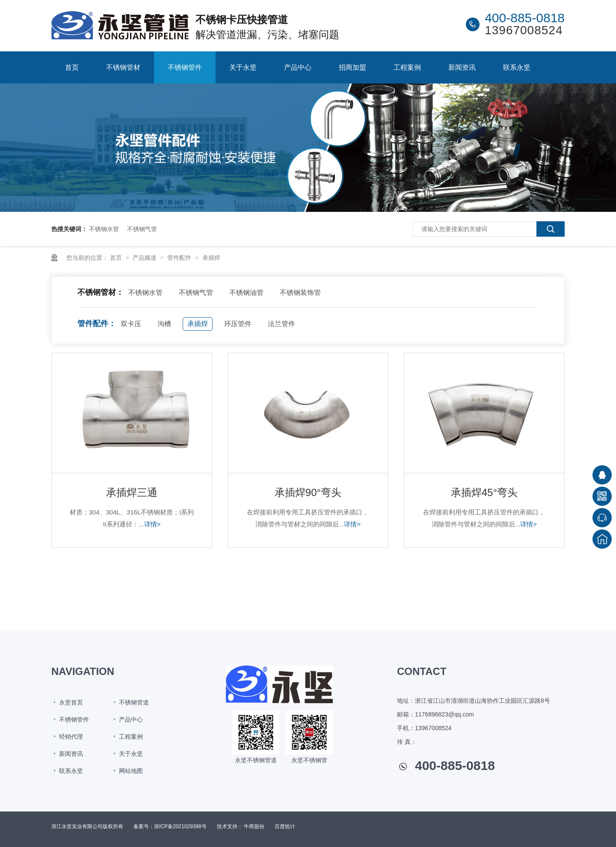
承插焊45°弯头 (484, 492)
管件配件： (97, 324)
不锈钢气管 (142, 229)
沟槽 (164, 324)
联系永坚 (517, 67)
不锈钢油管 (246, 293)
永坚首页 (71, 702)
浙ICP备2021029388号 (180, 826)
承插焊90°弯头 (308, 492)
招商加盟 (352, 67)
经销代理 (71, 737)
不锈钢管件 (185, 67)
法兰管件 (281, 324)
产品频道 (145, 258)
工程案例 (407, 67)
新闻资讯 (462, 67)
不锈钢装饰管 (300, 293)
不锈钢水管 (104, 229)
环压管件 (238, 324)
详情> (153, 524)
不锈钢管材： (101, 292)
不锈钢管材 (123, 67)
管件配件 (180, 258)
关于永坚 (243, 67)
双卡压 (131, 324)
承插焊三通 (132, 492)
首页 (72, 67)
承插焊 (211, 258)
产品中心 (298, 67)
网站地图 (131, 771)
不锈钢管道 (134, 702)
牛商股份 (254, 826)
